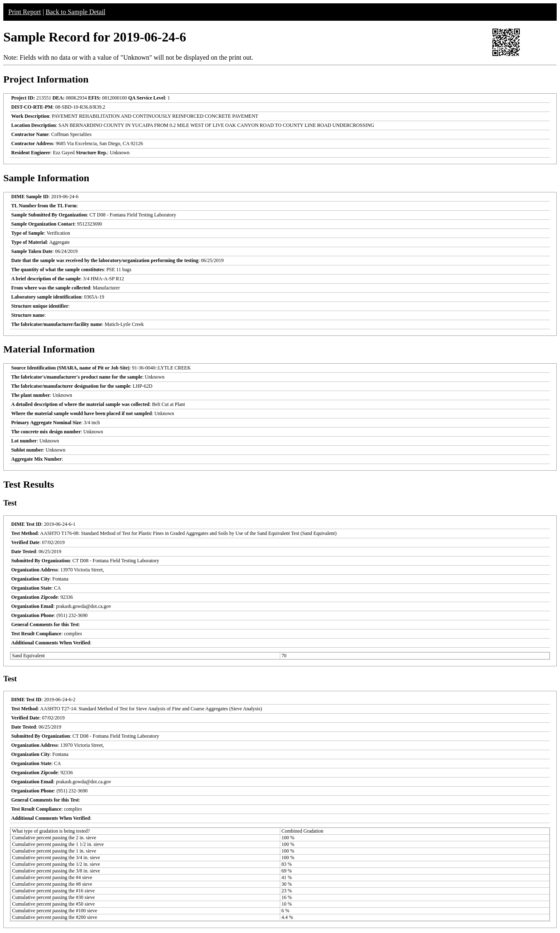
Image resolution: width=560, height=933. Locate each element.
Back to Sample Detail (75, 12)
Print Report (25, 12)
